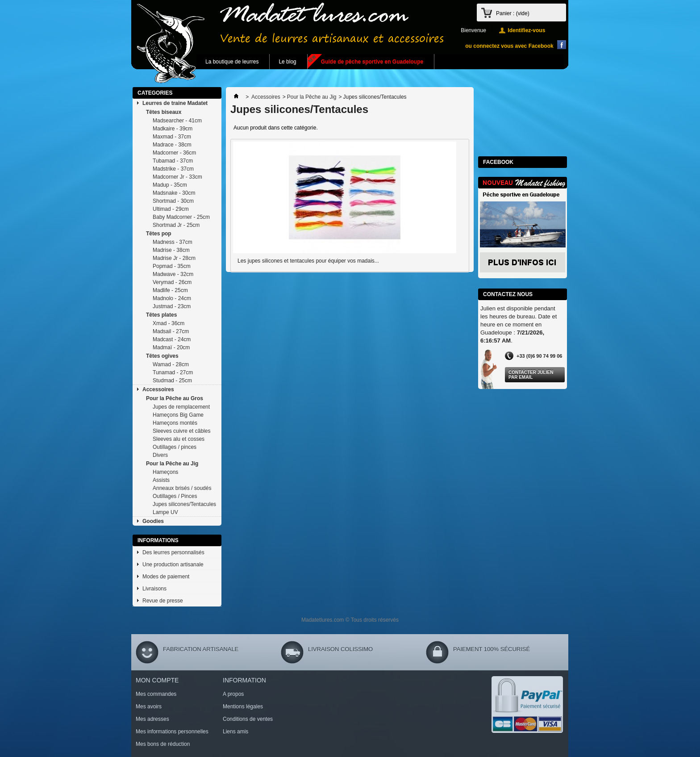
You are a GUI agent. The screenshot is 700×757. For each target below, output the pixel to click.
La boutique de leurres (232, 62)
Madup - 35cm (170, 185)
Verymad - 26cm (172, 282)
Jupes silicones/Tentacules (184, 504)
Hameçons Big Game (178, 415)
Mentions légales (243, 707)
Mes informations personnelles (172, 732)
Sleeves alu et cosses (179, 439)
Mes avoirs (149, 707)
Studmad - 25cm (172, 381)
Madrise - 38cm (171, 250)
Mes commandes (156, 694)
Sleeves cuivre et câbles (181, 431)
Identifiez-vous (526, 30)
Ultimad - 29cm (171, 209)
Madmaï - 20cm (171, 347)
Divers (160, 455)
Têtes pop (159, 234)
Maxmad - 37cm (172, 137)
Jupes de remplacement (181, 407)
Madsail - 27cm (171, 331)
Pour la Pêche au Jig (172, 464)
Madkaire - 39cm (173, 129)
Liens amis (235, 732)
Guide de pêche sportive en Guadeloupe (372, 62)
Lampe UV (165, 512)
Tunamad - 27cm (173, 372)
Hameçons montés (175, 423)
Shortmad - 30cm (173, 201)
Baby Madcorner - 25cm (181, 217)
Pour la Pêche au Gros (175, 398)
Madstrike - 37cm (173, 169)
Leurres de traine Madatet (175, 103)
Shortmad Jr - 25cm (176, 225)
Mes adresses (152, 719)
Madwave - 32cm (173, 274)
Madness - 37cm (173, 242)
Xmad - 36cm (169, 323)
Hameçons (165, 472)
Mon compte (157, 680)
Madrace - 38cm (172, 145)
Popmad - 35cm (172, 266)
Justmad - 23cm (172, 306)
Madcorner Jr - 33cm (177, 177)
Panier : (513, 13)
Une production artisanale (173, 565)
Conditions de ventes (248, 719)
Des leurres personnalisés (173, 552)
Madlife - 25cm (170, 290)
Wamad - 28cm (171, 364)
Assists (161, 480)
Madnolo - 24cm (172, 298)
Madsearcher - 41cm (177, 121)
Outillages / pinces (175, 447)
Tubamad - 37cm (173, 161)
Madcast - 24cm (172, 339)
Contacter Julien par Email (531, 375)
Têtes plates (161, 315)
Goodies (153, 521)
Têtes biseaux (164, 112)
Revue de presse (163, 601)
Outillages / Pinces (175, 496)
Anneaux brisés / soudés (182, 488)
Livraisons (154, 589)
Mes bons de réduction (163, 744)
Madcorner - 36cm (174, 153)
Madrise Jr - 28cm (174, 258)
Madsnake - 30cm (174, 193)
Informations (158, 540)
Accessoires (158, 389)
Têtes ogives (162, 356)
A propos (233, 694)
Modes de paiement (166, 577)
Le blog (287, 62)
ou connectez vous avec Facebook (509, 46)
